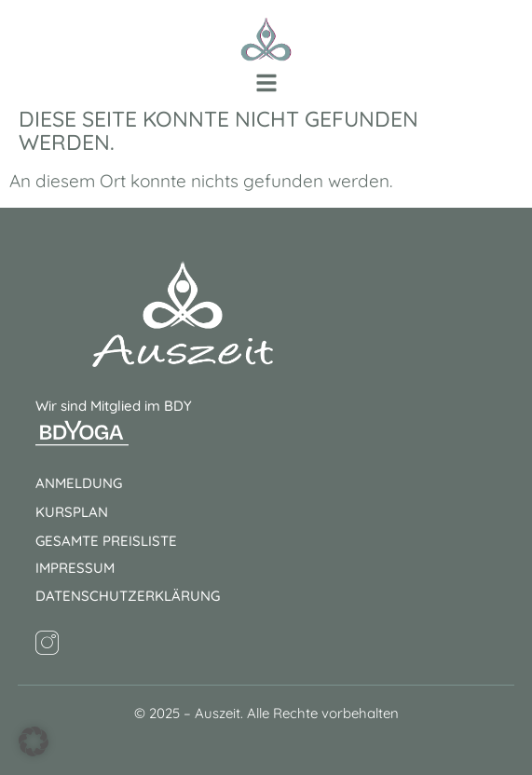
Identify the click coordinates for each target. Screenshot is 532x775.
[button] (266, 83)
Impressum (75, 568)
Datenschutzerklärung (128, 596)
